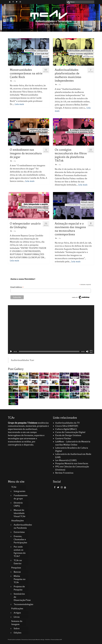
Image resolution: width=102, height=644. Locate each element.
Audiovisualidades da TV (67, 423)
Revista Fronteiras (64, 473)
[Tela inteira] (91, 351)
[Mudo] (87, 351)
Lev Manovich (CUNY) (66, 460)
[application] (51, 330)
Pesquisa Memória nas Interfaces (72, 463)
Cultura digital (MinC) (66, 429)
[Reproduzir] (11, 351)
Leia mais (19, 104)
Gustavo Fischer (63, 438)
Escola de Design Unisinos (68, 435)
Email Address (17, 287)
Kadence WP (59, 640)
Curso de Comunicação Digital (70, 432)
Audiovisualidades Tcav (23, 360)
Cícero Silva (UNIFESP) (67, 426)
